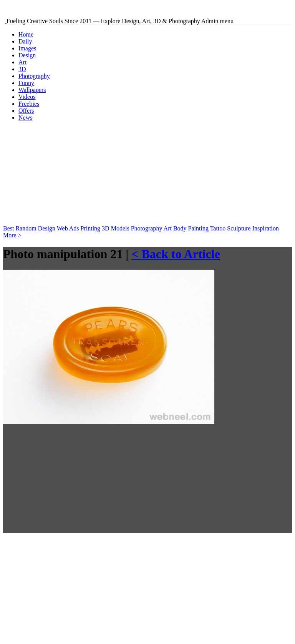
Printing (91, 228)
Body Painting (191, 228)
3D (22, 69)
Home (26, 34)
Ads (74, 228)
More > (12, 235)
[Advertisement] (61, 175)
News (25, 118)
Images (27, 48)
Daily (25, 41)
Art (22, 62)
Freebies (29, 104)
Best (8, 228)
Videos (27, 97)
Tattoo (218, 228)
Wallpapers (32, 90)
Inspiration (266, 228)
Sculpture (239, 228)
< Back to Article (176, 254)
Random (26, 228)
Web (62, 228)
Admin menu (217, 21)
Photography (34, 76)
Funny (26, 83)
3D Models (116, 228)
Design (27, 55)
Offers (26, 111)
